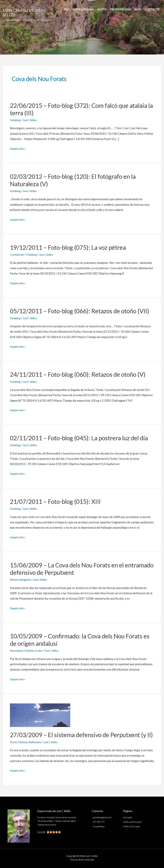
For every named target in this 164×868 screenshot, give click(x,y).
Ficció (14, 741)
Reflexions (37, 741)
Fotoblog (16, 120)
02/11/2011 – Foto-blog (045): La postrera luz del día (79, 438)
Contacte (152, 9)
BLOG (138, 9)
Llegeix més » (19, 148)
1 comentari (17, 254)
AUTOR (102, 9)
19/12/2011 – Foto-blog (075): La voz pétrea (68, 247)
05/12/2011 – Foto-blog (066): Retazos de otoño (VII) (80, 311)
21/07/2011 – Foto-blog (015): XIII (55, 501)
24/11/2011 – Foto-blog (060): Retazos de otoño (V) (78, 374)
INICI (67, 9)
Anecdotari (17, 650)
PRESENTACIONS (120, 9)
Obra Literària (84, 9)
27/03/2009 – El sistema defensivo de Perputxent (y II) (81, 734)
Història (31, 650)
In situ (41, 650)
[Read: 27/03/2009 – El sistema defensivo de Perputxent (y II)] (40, 714)
